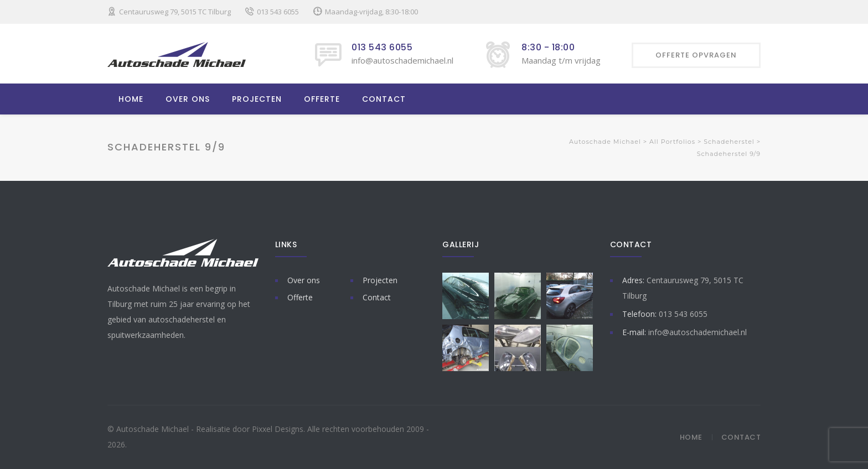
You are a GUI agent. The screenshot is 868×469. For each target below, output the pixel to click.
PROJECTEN (257, 99)
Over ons (304, 280)
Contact (377, 297)
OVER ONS (188, 99)
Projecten (380, 280)
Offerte (300, 297)
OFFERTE (322, 99)
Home (691, 437)
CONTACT (384, 99)
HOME (131, 99)
